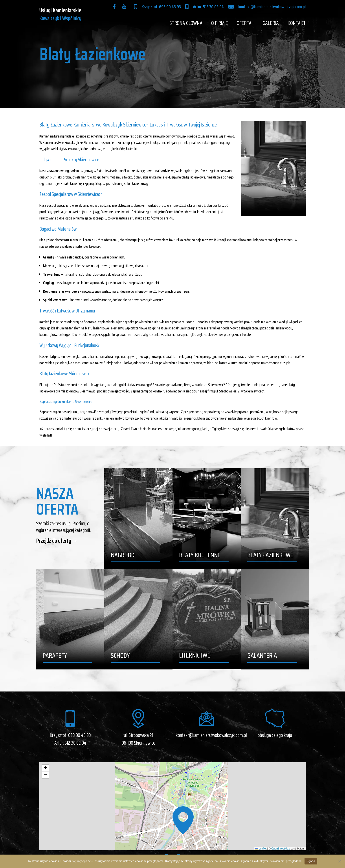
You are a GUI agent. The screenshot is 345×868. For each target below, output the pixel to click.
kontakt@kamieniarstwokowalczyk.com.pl (211, 735)
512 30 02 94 (75, 743)
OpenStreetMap (281, 849)
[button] (183, 820)
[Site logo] (60, 14)
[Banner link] (138, 519)
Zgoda (311, 861)
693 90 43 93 (80, 735)
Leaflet (261, 849)
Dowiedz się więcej (73, 861)
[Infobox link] (116, 6)
